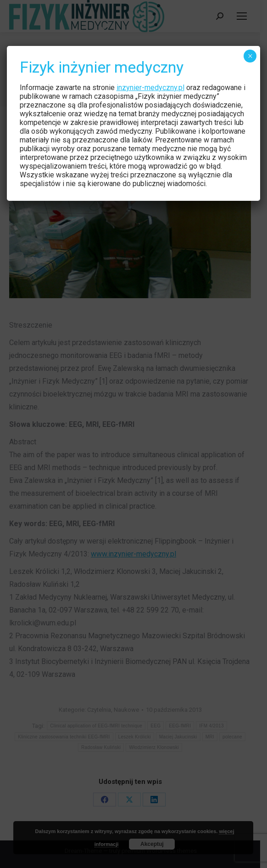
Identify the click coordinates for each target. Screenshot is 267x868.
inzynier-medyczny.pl (150, 88)
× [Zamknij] (250, 56)
